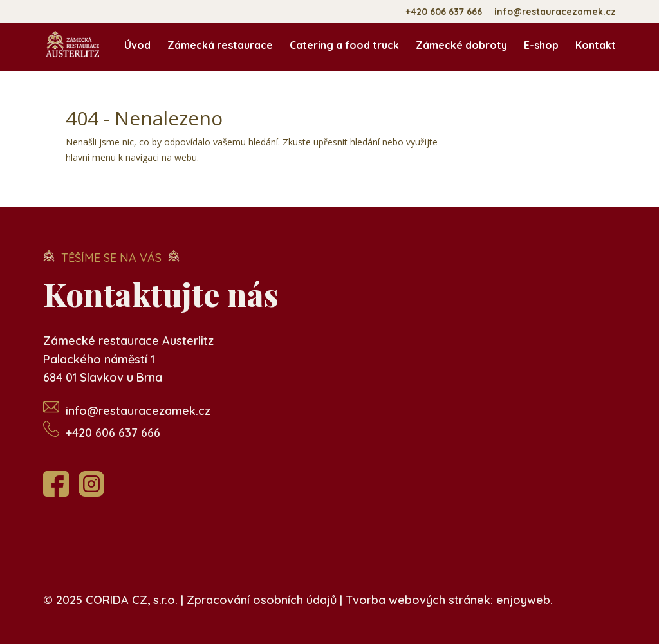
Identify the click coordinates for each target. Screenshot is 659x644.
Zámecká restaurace (220, 46)
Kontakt (596, 46)
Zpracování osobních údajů (262, 600)
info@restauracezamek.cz (555, 12)
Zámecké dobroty (461, 46)
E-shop (541, 46)
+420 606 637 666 (444, 12)
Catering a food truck (344, 46)
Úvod (137, 46)
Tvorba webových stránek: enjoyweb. (449, 600)
